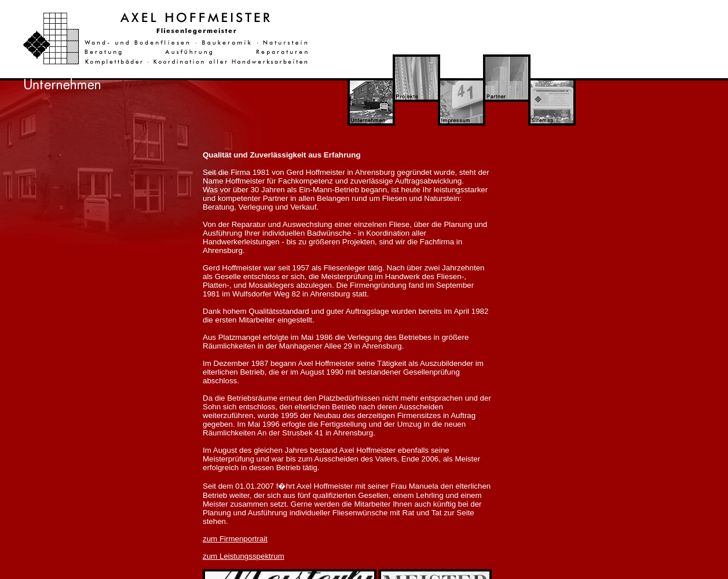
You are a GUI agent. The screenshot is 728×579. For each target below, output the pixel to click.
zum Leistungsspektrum (244, 556)
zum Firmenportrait (235, 539)
